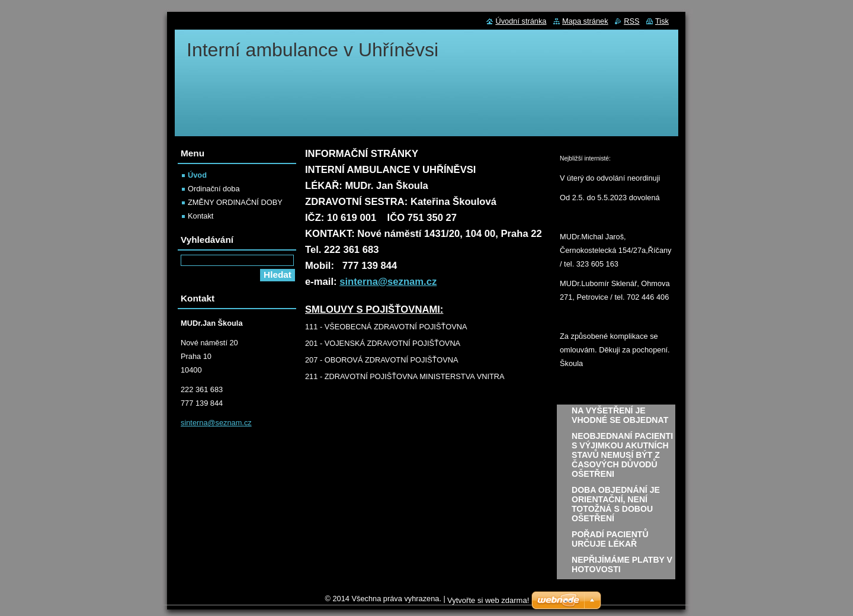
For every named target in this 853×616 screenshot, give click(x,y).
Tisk (662, 21)
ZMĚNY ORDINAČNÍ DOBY (235, 202)
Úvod (197, 175)
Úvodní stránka (521, 21)
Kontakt (201, 216)
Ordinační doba (214, 189)
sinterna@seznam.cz (388, 282)
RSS (631, 21)
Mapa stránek (585, 21)
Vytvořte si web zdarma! (488, 603)
